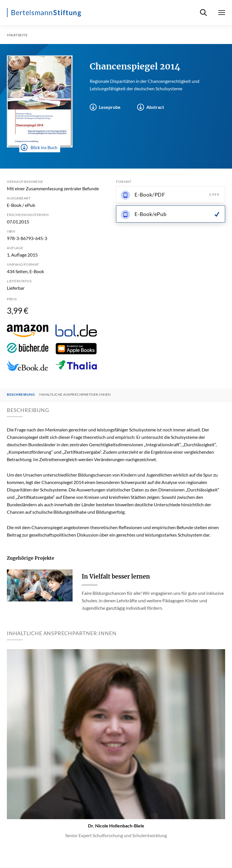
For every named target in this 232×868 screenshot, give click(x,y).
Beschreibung (21, 395)
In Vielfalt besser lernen (116, 576)
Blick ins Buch (39, 147)
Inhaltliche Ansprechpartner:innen (75, 395)
